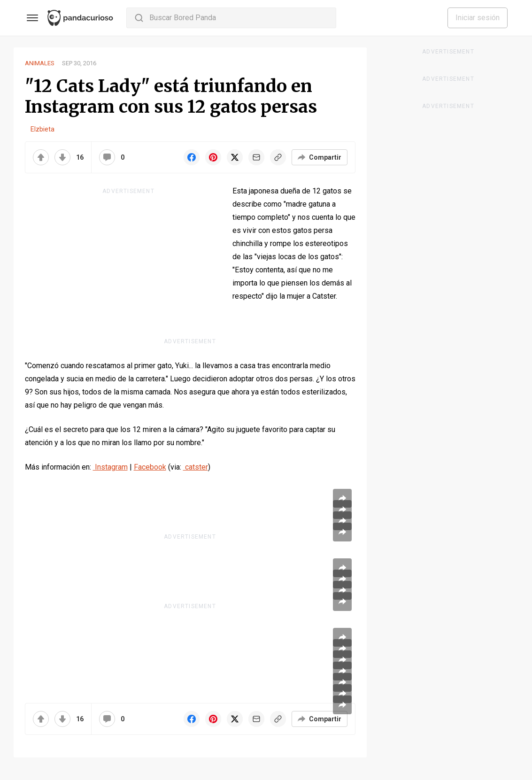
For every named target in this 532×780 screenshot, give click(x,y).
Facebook (150, 467)
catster (196, 467)
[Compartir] (320, 157)
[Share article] (342, 498)
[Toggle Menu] (32, 18)
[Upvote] (41, 157)
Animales (40, 63)
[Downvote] (62, 157)
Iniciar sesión (478, 18)
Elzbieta (42, 129)
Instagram (110, 467)
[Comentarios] (107, 157)
